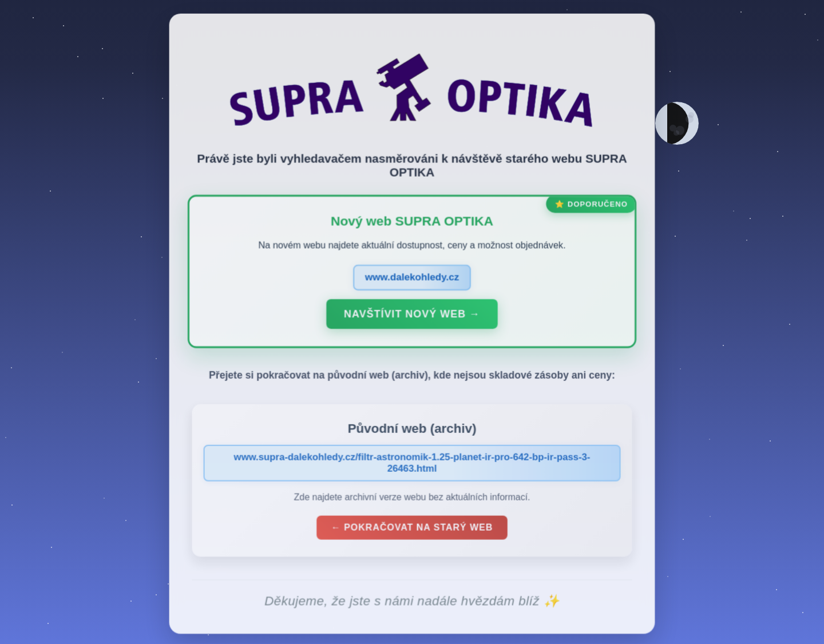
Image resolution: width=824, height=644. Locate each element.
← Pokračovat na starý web (412, 530)
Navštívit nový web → (412, 316)
